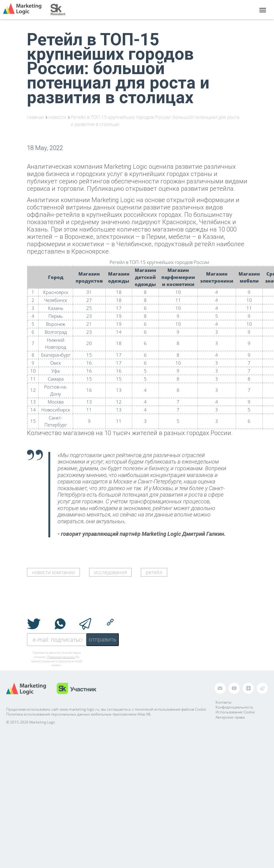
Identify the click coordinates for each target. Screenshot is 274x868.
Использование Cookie (235, 712)
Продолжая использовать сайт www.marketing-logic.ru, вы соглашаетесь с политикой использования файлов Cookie (106, 709)
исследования (110, 572)
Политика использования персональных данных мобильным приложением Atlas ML (79, 714)
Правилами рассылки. (61, 657)
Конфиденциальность (234, 707)
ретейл (154, 572)
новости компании (53, 572)
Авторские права (230, 717)
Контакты (223, 702)
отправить (103, 639)
